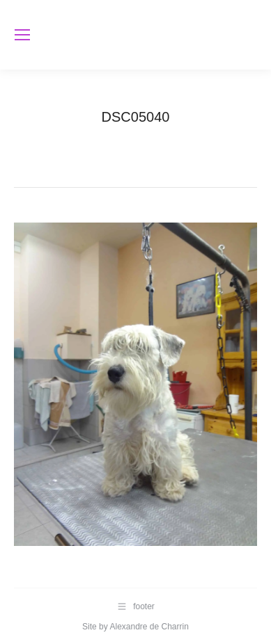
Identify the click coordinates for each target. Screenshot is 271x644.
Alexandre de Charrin (149, 627)
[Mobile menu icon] (22, 35)
